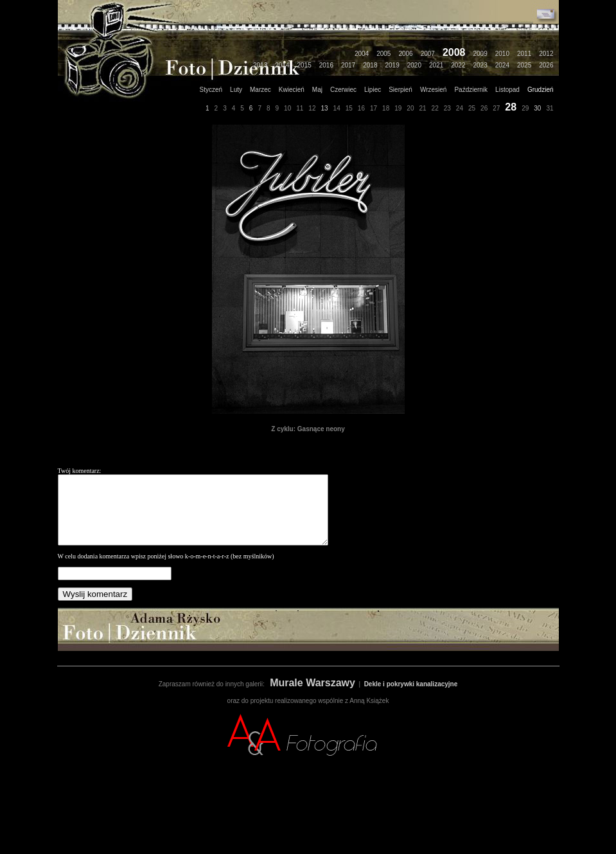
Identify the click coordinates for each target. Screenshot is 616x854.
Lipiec (373, 90)
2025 (524, 65)
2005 (383, 54)
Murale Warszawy (312, 696)
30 (537, 108)
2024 (502, 65)
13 (324, 108)
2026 (546, 65)
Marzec (260, 90)
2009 (480, 54)
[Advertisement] (308, 825)
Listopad (507, 90)
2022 (458, 65)
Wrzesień (434, 90)
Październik (471, 90)
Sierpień (400, 90)
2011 (524, 54)
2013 (260, 65)
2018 (370, 65)
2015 (304, 65)
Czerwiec (343, 90)
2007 (428, 54)
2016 (326, 65)
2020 (414, 65)
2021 (436, 65)
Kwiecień (292, 90)
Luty (236, 90)
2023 (480, 65)
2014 (282, 65)
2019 (392, 65)
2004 (362, 54)
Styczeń (211, 90)
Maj (317, 90)
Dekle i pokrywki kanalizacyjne (411, 698)
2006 (405, 54)
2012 (546, 54)
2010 (502, 54)
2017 (348, 65)
